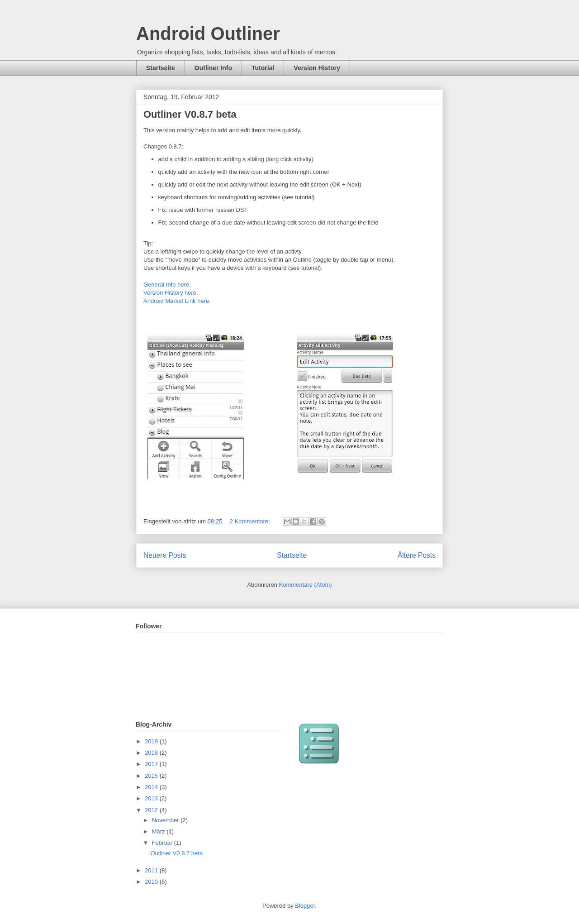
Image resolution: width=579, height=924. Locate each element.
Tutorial (263, 68)
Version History (317, 68)
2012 (152, 810)
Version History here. (171, 293)
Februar (163, 843)
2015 (152, 776)
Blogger (305, 906)
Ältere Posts (417, 555)
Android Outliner (208, 34)
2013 (152, 798)
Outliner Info (213, 68)
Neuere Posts (165, 555)
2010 (152, 882)
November (166, 820)
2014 (152, 787)
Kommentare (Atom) (306, 585)
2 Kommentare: (251, 521)
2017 (152, 764)
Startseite (161, 68)
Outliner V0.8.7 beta (190, 114)
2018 (152, 753)
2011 (152, 870)
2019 (152, 741)
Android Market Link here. (177, 301)
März (159, 831)
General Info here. (167, 285)
